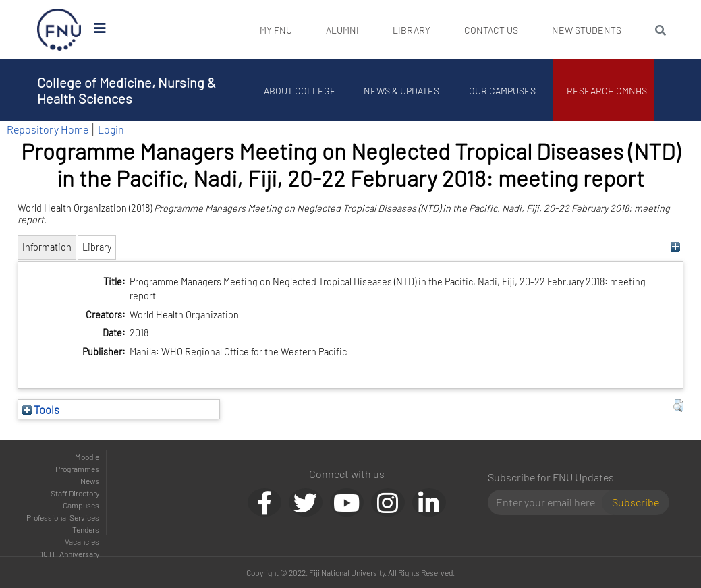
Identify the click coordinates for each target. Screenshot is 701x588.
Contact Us (491, 30)
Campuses (81, 505)
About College (300, 91)
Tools (41, 409)
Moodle (87, 457)
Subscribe (636, 502)
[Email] (550, 502)
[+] (675, 247)
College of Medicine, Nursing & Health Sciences (127, 90)
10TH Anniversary (70, 554)
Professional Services (63, 517)
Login (111, 129)
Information (47, 247)
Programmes (77, 469)
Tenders (86, 529)
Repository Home (48, 129)
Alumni (342, 30)
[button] (678, 406)
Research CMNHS (607, 91)
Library (412, 30)
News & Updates (401, 91)
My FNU (276, 30)
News (90, 481)
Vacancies (82, 541)
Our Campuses (502, 91)
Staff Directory (75, 493)
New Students (587, 30)
